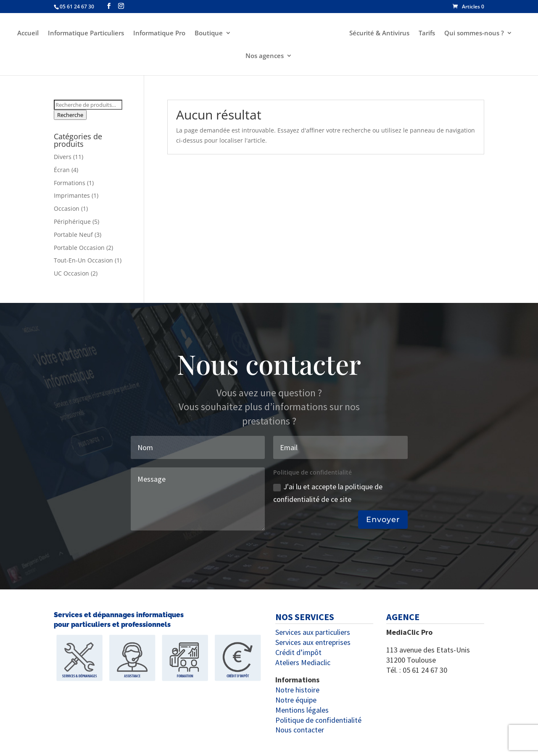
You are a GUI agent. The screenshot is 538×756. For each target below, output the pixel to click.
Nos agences (265, 56)
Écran (62, 170)
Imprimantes (72, 195)
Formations (70, 183)
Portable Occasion (79, 248)
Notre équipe (296, 700)
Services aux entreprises (313, 642)
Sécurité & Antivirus (379, 33)
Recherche (70, 115)
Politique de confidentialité (318, 720)
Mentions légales (302, 710)
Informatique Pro (159, 33)
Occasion (67, 208)
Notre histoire (297, 690)
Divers (63, 157)
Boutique (209, 33)
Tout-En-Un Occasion (83, 260)
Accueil (28, 33)
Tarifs (427, 33)
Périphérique (72, 221)
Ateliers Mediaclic (303, 662)
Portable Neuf (73, 235)
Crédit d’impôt (298, 652)
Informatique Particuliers (86, 33)
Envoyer (383, 520)
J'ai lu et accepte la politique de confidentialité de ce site (328, 493)
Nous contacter (300, 730)
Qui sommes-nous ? (474, 33)
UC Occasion (71, 273)
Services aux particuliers (313, 632)
